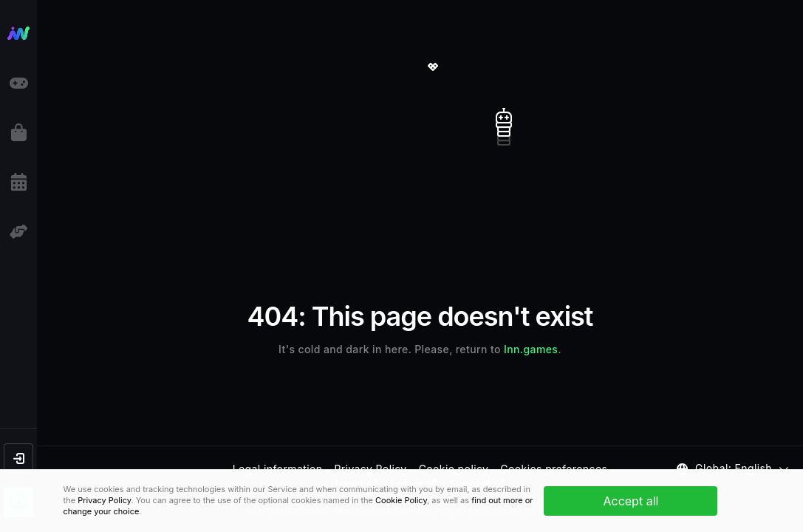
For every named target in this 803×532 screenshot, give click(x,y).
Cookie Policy (401, 500)
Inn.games (531, 349)
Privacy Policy (104, 500)
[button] (18, 458)
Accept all (631, 501)
